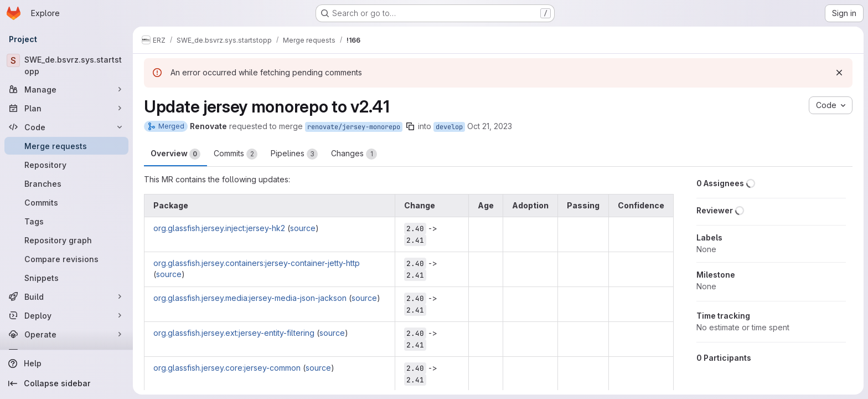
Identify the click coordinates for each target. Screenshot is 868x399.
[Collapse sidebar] (66, 383)
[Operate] (66, 334)
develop (449, 127)
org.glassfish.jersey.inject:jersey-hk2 (219, 228)
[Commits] (66, 202)
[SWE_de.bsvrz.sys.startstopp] (66, 65)
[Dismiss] (839, 73)
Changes (354, 154)
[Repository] (66, 165)
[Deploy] (66, 315)
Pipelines (294, 154)
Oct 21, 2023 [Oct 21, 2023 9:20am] (490, 126)
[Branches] (66, 183)
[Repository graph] (66, 240)
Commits (236, 154)
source (303, 228)
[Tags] (66, 221)
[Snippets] (66, 278)
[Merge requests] (66, 146)
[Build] (66, 296)
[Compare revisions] (66, 259)
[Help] (66, 364)
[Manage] (66, 89)
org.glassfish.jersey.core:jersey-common (227, 368)
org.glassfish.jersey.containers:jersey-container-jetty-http (257, 263)
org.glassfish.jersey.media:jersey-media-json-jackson (250, 298)
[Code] (66, 127)
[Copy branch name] (410, 126)
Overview (175, 154)
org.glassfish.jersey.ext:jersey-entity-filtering (234, 333)
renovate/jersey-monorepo (354, 127)
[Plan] (66, 108)
